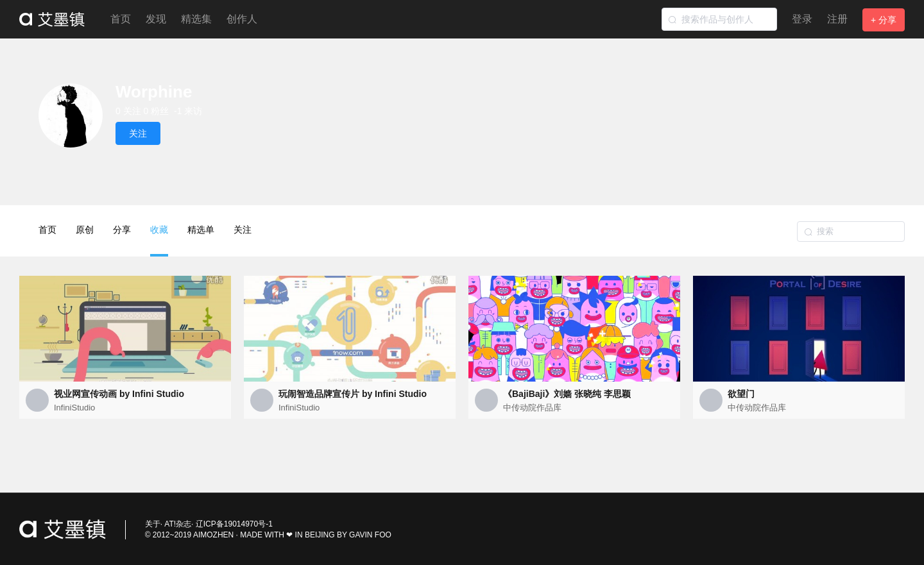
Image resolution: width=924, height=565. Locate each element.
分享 (122, 230)
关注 (243, 230)
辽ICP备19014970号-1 (234, 524)
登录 (802, 19)
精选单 (201, 230)
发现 (156, 19)
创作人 (242, 19)
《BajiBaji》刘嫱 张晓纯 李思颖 (567, 394)
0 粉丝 (157, 111)
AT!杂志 (178, 524)
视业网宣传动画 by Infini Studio (119, 394)
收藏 (159, 240)
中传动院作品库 (532, 408)
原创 (85, 230)
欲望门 (741, 394)
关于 (153, 524)
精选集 (196, 19)
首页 (121, 19)
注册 (837, 19)
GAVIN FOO (370, 535)
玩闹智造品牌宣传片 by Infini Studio (353, 394)
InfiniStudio (74, 408)
